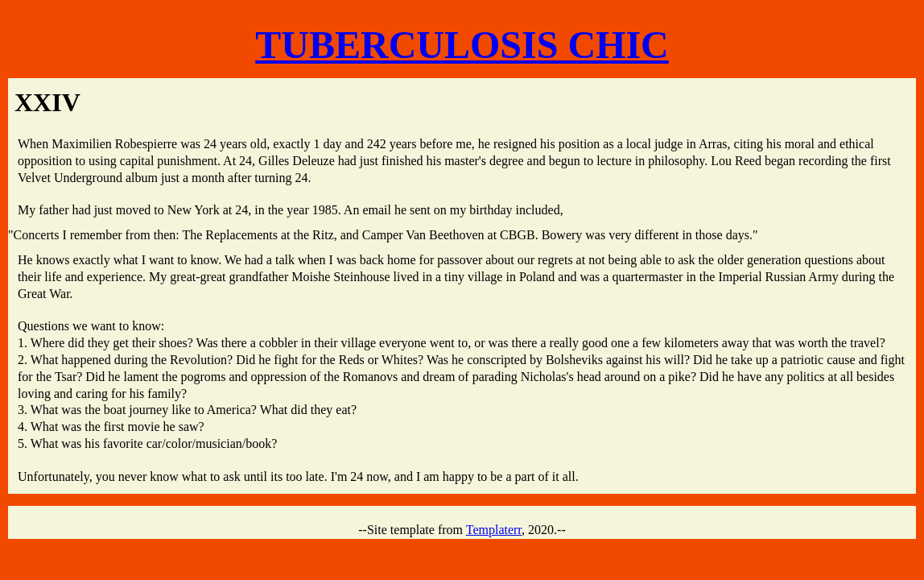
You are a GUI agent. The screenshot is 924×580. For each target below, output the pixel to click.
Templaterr (494, 530)
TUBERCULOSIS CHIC (462, 45)
